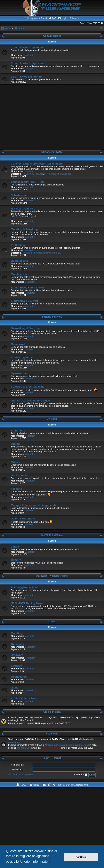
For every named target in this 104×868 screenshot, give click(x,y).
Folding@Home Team (25, 587)
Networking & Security (25, 328)
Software (17, 666)
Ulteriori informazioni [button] (35, 862)
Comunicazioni (52, 36)
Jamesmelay (15, 742)
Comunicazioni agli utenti (27, 47)
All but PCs (18, 431)
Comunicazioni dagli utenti (28, 63)
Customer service (33, 174)
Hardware (17, 655)
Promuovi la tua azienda (58, 174)
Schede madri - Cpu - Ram (28, 182)
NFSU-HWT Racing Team (27, 603)
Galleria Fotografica (24, 519)
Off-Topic (52, 419)
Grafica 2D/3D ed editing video (30, 401)
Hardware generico (23, 209)
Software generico (23, 357)
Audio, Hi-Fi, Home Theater (28, 288)
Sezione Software (52, 317)
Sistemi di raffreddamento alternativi (42, 253)
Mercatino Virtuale (52, 535)
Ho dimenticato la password (22, 774)
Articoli (52, 622)
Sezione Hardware (52, 152)
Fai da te (16, 489)
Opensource (19, 373)
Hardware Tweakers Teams (52, 576)
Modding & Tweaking (24, 229)
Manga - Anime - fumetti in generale (34, 505)
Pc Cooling (18, 245)
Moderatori (30, 55)
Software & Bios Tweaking (28, 387)
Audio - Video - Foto (24, 698)
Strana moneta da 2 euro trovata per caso (68, 745)
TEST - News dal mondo (26, 77)
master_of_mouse (51, 748)
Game (15, 688)
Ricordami (81, 775)
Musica (15, 462)
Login (46, 758)
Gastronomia (19, 475)
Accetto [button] (81, 857)
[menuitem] (52, 18)
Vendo (15, 547)
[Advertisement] (52, 118)
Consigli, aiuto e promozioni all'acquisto (37, 164)
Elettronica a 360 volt (24, 301)
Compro (16, 560)
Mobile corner (20, 274)
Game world (19, 344)
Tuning (15, 444)
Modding (17, 633)
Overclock (17, 644)
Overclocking (19, 261)
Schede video (20, 195)
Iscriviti (57, 758)
